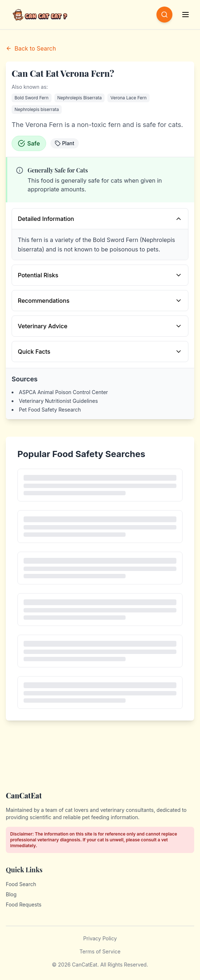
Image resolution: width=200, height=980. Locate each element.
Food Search (21, 884)
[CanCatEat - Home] (41, 15)
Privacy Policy (100, 938)
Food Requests (24, 904)
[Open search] (164, 15)
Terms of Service (100, 951)
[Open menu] (186, 15)
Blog (11, 894)
